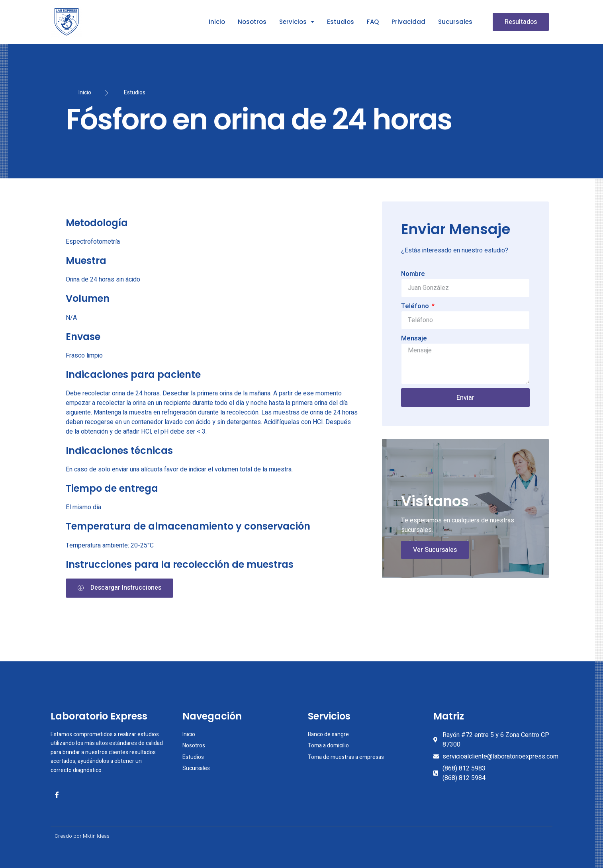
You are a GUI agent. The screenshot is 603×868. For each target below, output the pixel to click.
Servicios (297, 22)
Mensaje (414, 338)
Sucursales (455, 22)
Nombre (413, 274)
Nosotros (252, 22)
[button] (521, 22)
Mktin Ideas (96, 836)
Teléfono (416, 306)
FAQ (373, 22)
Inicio (217, 22)
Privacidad (408, 22)
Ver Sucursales (435, 550)
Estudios (341, 22)
